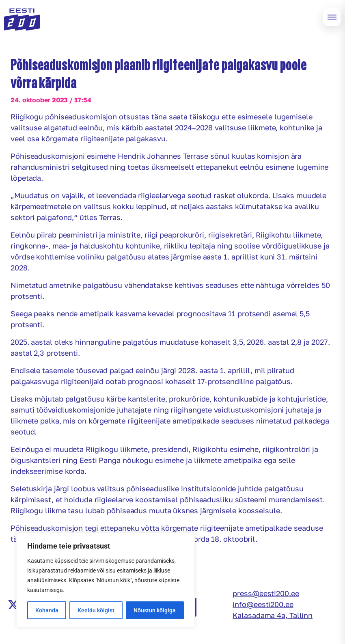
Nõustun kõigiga (155, 610)
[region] (106, 580)
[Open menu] (332, 17)
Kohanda (47, 610)
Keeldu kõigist (96, 610)
